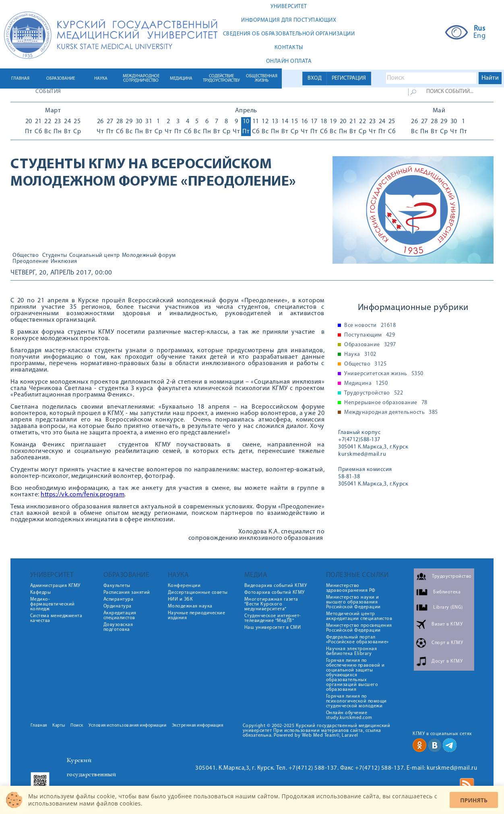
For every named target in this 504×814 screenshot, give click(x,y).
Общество (26, 256)
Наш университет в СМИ (273, 628)
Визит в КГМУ (447, 624)
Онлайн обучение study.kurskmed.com (349, 715)
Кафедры (41, 593)
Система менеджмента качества (56, 618)
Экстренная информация (198, 726)
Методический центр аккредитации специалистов (359, 616)
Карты (59, 726)
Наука (360, 355)
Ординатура (118, 606)
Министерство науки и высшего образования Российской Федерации (353, 602)
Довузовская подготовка (118, 627)
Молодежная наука (190, 606)
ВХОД (315, 78)
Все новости (370, 326)
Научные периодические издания (197, 616)
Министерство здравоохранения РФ (351, 588)
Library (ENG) (448, 607)
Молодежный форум (149, 256)
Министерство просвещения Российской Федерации (359, 628)
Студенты (55, 256)
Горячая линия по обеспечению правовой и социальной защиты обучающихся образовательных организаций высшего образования (355, 675)
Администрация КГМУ (55, 586)
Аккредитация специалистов (120, 616)
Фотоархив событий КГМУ (275, 593)
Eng (480, 36)
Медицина (366, 384)
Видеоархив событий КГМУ (276, 586)
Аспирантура (119, 599)
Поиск (77, 726)
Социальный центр (95, 256)
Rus (480, 29)
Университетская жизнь (384, 374)
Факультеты (117, 586)
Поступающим (370, 335)
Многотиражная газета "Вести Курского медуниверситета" (271, 604)
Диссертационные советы (198, 593)
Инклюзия (64, 262)
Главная (39, 726)
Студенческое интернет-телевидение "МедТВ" (273, 618)
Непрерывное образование (386, 403)
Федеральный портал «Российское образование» (357, 640)
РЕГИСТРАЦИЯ (349, 78)
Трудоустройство (374, 393)
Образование (370, 345)
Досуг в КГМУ (447, 661)
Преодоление (31, 262)
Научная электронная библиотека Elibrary (352, 651)
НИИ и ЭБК (181, 599)
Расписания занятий (127, 593)
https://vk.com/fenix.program (83, 495)
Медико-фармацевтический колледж (53, 604)
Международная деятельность (391, 413)
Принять (474, 800)
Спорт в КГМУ (447, 643)
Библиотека (447, 592)
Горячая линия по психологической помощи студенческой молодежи (356, 701)
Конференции (184, 586)
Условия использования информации (127, 726)
